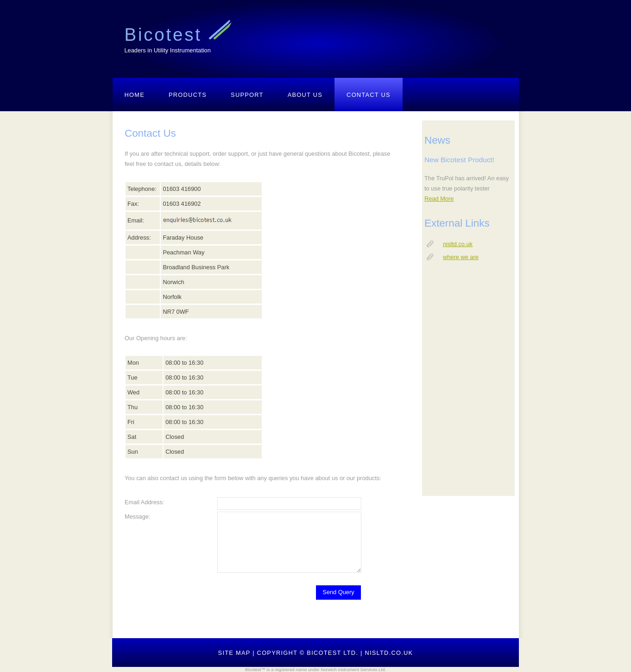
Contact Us (369, 95)
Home (135, 95)
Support (247, 95)
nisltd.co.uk (389, 653)
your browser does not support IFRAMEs (468, 308)
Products (188, 95)
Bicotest (167, 35)
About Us (305, 95)
